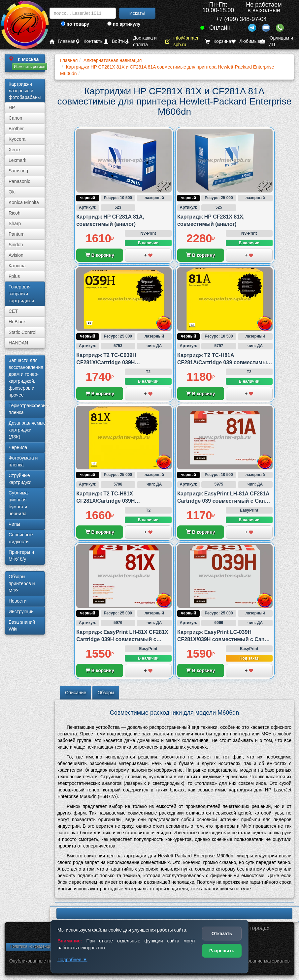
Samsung (18, 171)
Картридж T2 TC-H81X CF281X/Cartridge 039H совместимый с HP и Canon (112, 501)
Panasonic (19, 181)
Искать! (137, 13)
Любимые (246, 41)
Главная (62, 41)
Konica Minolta (24, 202)
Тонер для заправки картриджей (21, 294)
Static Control (22, 332)
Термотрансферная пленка (27, 409)
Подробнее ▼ (72, 960)
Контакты (89, 41)
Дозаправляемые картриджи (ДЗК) (27, 430)
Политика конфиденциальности (39, 946)
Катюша (17, 266)
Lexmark (17, 160)
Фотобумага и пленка (23, 461)
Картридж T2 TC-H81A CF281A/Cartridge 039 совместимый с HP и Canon (224, 363)
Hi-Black (17, 322)
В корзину (100, 255)
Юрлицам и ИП (277, 41)
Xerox (15, 150)
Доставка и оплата (141, 41)
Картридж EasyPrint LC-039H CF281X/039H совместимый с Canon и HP (224, 639)
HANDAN (18, 343)
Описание (76, 693)
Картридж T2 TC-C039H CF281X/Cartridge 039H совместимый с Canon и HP (112, 363)
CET (13, 311)
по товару (75, 24)
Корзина (218, 41)
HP (12, 107)
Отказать (222, 934)
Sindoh (16, 245)
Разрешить (222, 951)
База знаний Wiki (22, 625)
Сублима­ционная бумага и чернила (19, 503)
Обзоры (106, 693)
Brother (16, 129)
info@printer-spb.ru (183, 41)
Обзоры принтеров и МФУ (22, 583)
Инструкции (21, 611)
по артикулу (124, 24)
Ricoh (15, 213)
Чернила (18, 447)
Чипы (14, 524)
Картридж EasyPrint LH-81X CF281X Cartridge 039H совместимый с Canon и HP (122, 639)
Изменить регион (30, 67)
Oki (12, 192)
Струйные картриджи (20, 479)
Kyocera (17, 139)
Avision (16, 255)
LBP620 (174, 913)
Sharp (15, 223)
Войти (114, 41)
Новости (17, 601)
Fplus (14, 276)
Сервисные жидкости (21, 538)
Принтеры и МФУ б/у (21, 556)
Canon (15, 118)
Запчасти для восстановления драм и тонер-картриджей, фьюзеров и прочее (26, 378)
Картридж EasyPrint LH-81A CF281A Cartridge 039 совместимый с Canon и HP (224, 501)
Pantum (17, 234)
